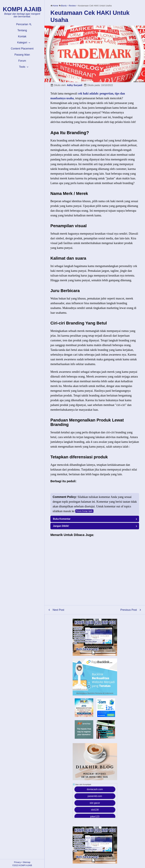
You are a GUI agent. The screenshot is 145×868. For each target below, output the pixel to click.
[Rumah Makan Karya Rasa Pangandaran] (106, 738)
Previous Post (129, 610)
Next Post (58, 610)
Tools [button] (24, 67)
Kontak (22, 36)
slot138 (95, 810)
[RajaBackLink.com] (95, 677)
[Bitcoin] (84, 716)
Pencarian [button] (24, 24)
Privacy (17, 862)
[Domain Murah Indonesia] (106, 708)
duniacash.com (95, 789)
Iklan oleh (82, 784)
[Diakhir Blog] (95, 762)
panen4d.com (95, 796)
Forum (22, 61)
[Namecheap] (84, 729)
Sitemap (26, 862)
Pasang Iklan (22, 55)
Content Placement (22, 49)
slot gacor (95, 803)
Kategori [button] (24, 43)
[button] (95, 519)
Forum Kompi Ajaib (84, 511)
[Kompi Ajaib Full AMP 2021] (95, 637)
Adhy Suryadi (75, 85)
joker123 (95, 817)
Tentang (22, 30)
